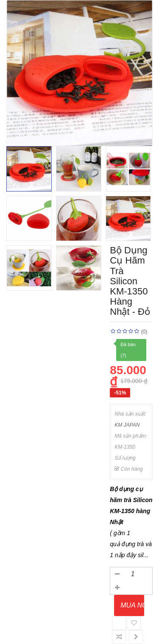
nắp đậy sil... (132, 555)
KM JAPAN (127, 425)
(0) (144, 332)
